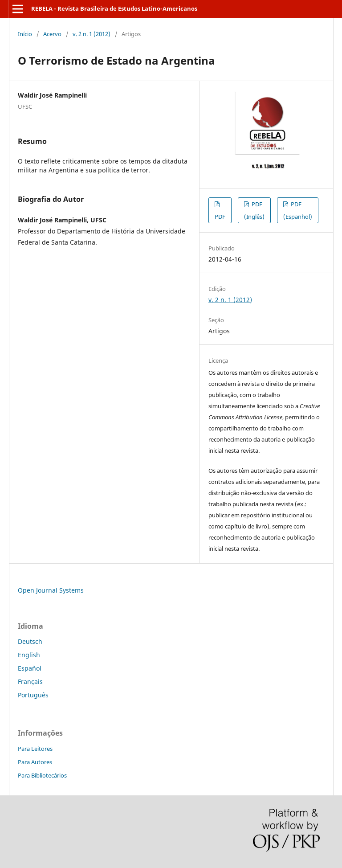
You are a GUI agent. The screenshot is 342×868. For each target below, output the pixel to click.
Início (25, 34)
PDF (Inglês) (254, 210)
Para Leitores (35, 749)
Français (30, 682)
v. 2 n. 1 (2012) (92, 34)
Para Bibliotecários (42, 775)
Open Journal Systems (51, 590)
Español (30, 668)
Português (33, 695)
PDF (220, 217)
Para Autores (35, 762)
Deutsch (30, 641)
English (29, 655)
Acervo (52, 34)
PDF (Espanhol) (298, 210)
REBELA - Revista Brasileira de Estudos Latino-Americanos (114, 8)
